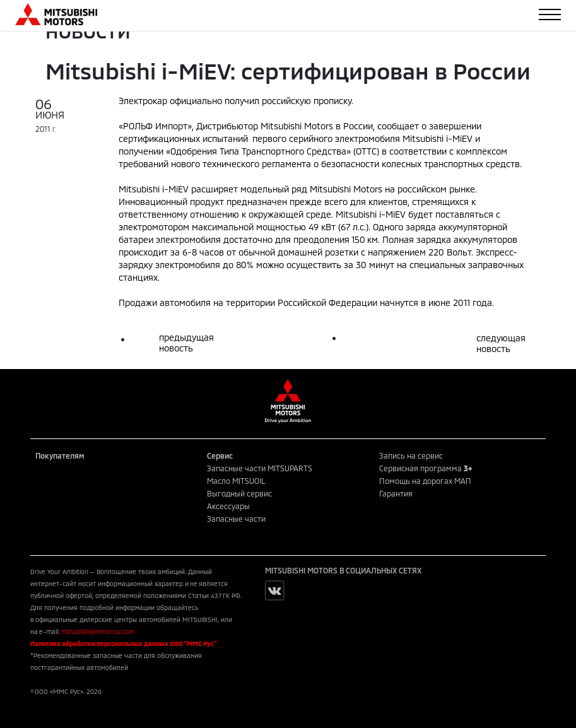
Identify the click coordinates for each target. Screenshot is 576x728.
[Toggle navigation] (550, 15)
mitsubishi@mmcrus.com (98, 631)
